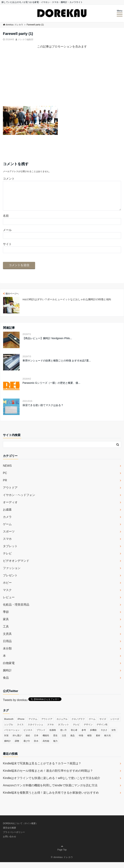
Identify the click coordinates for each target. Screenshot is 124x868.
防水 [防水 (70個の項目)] (36, 747)
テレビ (7, 559)
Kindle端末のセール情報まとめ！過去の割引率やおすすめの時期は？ (48, 777)
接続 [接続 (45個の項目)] (28, 741)
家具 (6, 625)
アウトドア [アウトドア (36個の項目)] (47, 725)
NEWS (7, 472)
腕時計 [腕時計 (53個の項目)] (7, 747)
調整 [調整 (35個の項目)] (17, 747)
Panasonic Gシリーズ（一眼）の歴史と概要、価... (51, 389)
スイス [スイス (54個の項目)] (20, 730)
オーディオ (10, 508)
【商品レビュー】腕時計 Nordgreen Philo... (47, 344)
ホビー (7, 589)
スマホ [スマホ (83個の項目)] (50, 730)
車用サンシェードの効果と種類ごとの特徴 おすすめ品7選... (57, 366)
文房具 (7, 640)
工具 (6, 632)
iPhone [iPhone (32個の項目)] (21, 725)
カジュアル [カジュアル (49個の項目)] (62, 725)
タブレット (10, 552)
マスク (7, 596)
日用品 (7, 647)
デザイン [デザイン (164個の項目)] (88, 730)
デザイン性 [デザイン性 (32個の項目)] (102, 730)
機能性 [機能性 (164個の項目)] (46, 741)
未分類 (7, 654)
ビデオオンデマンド (16, 567)
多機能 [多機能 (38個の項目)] (93, 736)
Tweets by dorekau (15, 706)
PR (5, 486)
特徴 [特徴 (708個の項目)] (81, 741)
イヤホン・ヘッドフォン (19, 501)
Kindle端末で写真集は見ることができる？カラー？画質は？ (42, 769)
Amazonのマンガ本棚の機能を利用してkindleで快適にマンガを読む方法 (50, 791)
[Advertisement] (62, 80)
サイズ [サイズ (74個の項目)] (103, 725)
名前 (6, 222)
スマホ (7, 545)
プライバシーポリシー (14, 838)
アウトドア (10, 493)
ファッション (12, 574)
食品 (6, 684)
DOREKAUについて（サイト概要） (20, 829)
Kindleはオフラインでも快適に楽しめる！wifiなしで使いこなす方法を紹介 (52, 784)
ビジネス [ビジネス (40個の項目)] (28, 736)
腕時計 (7, 676)
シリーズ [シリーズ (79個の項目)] (115, 725)
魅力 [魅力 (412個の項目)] (55, 747)
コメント (9, 179)
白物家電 (9, 669)
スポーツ (9, 537)
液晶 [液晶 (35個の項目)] (72, 741)
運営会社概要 (10, 834)
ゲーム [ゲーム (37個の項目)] (92, 725)
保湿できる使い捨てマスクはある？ (43, 411)
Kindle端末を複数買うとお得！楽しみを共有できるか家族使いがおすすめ (51, 798)
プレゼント (10, 581)
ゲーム (7, 530)
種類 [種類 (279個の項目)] (89, 741)
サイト (7, 250)
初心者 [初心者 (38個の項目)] (74, 736)
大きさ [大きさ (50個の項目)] (104, 736)
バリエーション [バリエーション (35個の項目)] (12, 736)
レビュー (9, 603)
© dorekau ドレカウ (62, 863)
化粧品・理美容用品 (16, 610)
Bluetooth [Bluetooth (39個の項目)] (9, 725)
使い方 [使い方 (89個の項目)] (63, 736)
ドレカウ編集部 (26, 39)
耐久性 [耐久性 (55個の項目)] (108, 741)
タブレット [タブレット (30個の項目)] (63, 730)
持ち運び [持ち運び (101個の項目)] (17, 741)
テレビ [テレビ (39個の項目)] (76, 730)
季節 (6, 618)
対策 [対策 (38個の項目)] (6, 741)
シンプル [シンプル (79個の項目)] (9, 730)
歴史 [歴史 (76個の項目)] (55, 741)
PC (5, 479)
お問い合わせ (10, 842)
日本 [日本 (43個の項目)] (36, 741)
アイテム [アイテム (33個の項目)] (33, 725)
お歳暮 (7, 515)
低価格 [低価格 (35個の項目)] (53, 736)
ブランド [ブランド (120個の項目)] (41, 736)
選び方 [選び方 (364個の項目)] (27, 747)
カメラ (7, 523)
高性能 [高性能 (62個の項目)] (46, 747)
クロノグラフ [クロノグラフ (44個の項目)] (78, 725)
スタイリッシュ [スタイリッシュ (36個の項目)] (35, 730)
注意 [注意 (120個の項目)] (64, 741)
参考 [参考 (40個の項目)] (84, 736)
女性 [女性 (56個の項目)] (114, 736)
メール (7, 236)
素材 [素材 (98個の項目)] (98, 741)
